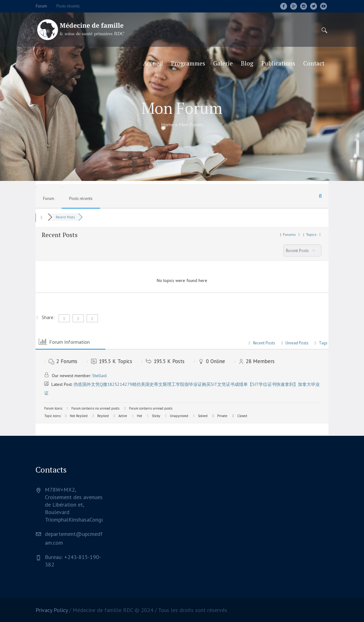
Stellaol (100, 376)
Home (168, 124)
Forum (49, 199)
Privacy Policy (52, 610)
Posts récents (81, 199)
